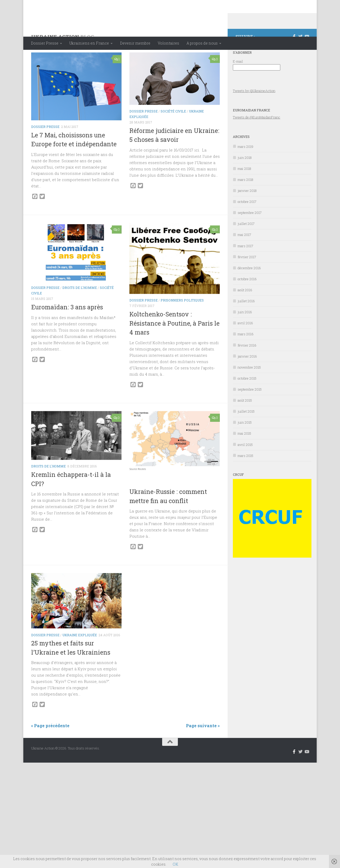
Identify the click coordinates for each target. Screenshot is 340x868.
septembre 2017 (250, 234)
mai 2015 (244, 454)
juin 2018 (245, 179)
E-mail (238, 82)
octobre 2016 (247, 300)
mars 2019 (245, 168)
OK (175, 864)
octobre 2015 (247, 399)
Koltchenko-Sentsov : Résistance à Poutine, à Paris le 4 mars (174, 344)
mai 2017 (244, 256)
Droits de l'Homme (80, 309)
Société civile (173, 132)
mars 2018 (245, 201)
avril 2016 (245, 344)
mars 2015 (245, 477)
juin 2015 (245, 443)
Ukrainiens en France (89, 43)
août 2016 (245, 311)
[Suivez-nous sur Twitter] (300, 57)
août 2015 (245, 421)
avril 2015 (245, 466)
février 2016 (247, 366)
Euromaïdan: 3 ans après (67, 328)
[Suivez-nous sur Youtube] (307, 57)
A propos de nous (202, 43)
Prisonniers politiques (182, 321)
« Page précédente (50, 746)
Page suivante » (203, 746)
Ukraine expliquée (178, 499)
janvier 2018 (247, 212)
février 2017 (247, 278)
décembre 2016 (249, 289)
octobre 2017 (247, 223)
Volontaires (168, 43)
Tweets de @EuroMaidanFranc (257, 138)
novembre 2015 (249, 388)
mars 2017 (245, 267)
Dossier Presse (45, 43)
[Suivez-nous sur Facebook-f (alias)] (294, 57)
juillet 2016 (246, 322)
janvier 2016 (247, 377)
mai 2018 (244, 190)
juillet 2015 (246, 432)
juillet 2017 (246, 245)
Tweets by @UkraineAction (254, 112)
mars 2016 (246, 355)
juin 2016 (245, 333)
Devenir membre (135, 43)
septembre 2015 (250, 410)
